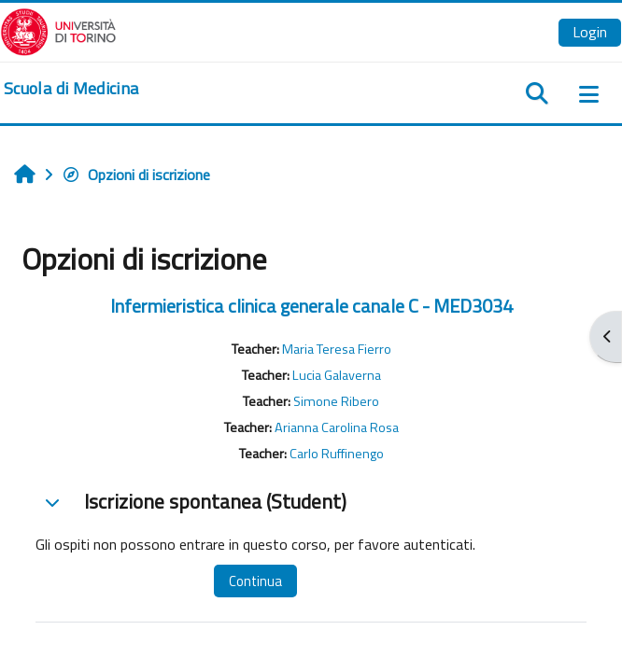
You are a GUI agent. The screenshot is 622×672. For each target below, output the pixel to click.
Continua (255, 581)
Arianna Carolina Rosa (337, 427)
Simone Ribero (336, 401)
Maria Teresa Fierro (337, 349)
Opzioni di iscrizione (136, 175)
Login (590, 32)
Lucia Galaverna (337, 375)
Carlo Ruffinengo (337, 454)
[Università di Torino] (58, 30)
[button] (52, 502)
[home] (71, 89)
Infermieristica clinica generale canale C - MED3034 (311, 306)
